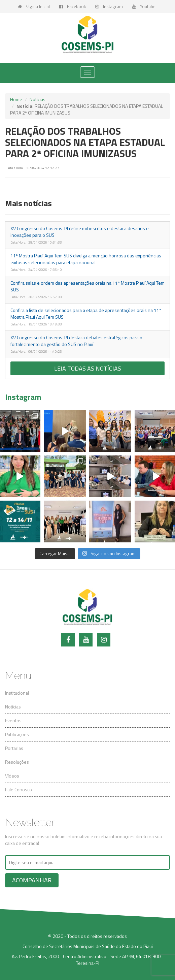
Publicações (17, 734)
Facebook (73, 6)
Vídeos (12, 776)
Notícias (38, 99)
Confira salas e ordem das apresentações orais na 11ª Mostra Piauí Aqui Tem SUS (87, 286)
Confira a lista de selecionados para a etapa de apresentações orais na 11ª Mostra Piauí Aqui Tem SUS (86, 313)
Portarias (14, 748)
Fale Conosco (19, 789)
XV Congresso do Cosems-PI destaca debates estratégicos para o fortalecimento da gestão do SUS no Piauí (76, 341)
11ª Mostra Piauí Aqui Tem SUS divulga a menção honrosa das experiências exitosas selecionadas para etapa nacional (86, 259)
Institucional (17, 693)
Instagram (109, 6)
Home (16, 99)
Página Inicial (34, 6)
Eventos (13, 720)
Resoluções (17, 762)
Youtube (144, 6)
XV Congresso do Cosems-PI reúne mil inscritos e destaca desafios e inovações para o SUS (80, 232)
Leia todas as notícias (88, 368)
